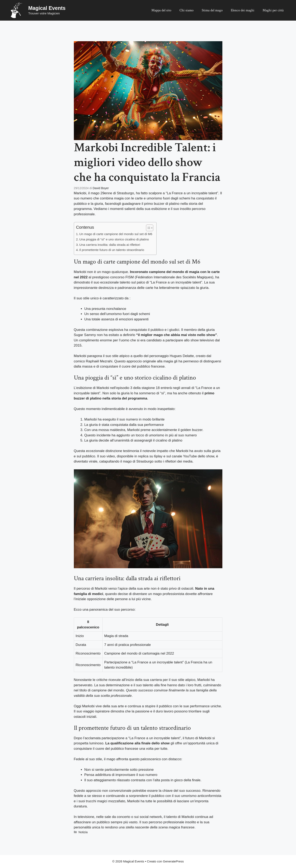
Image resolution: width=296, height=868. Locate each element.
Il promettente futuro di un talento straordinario (112, 250)
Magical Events (47, 8)
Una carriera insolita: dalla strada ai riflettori (110, 245)
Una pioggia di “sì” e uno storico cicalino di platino (114, 239)
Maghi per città (273, 10)
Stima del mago (212, 10)
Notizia (83, 832)
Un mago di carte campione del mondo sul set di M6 (116, 234)
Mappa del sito (161, 10)
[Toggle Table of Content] (148, 228)
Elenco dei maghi (243, 10)
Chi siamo (186, 10)
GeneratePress (173, 861)
